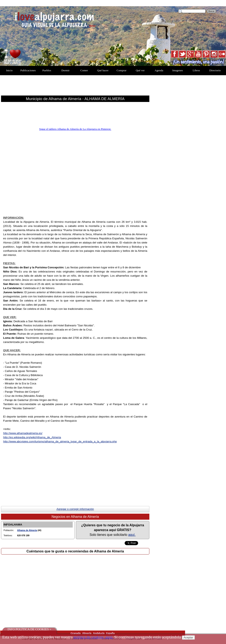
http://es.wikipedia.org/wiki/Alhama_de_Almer (32, 437)
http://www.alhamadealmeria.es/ (23, 433)
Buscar (211, 11)
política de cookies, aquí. (93, 637)
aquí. (132, 535)
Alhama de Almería (27, 530)
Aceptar (188, 637)
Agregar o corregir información (75, 509)
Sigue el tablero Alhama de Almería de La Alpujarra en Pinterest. (75, 129)
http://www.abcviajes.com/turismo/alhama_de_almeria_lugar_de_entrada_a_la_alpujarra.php (60, 441)
